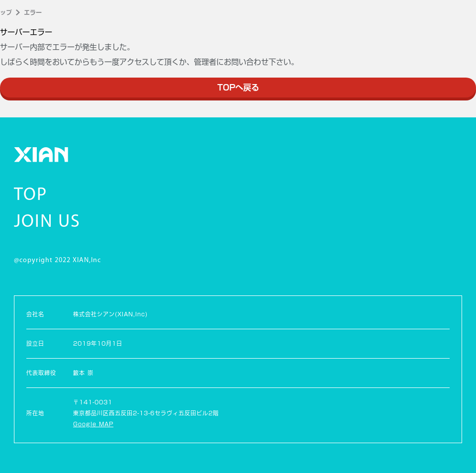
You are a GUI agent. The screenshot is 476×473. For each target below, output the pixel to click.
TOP (31, 195)
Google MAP (93, 424)
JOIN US (47, 222)
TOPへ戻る (238, 88)
